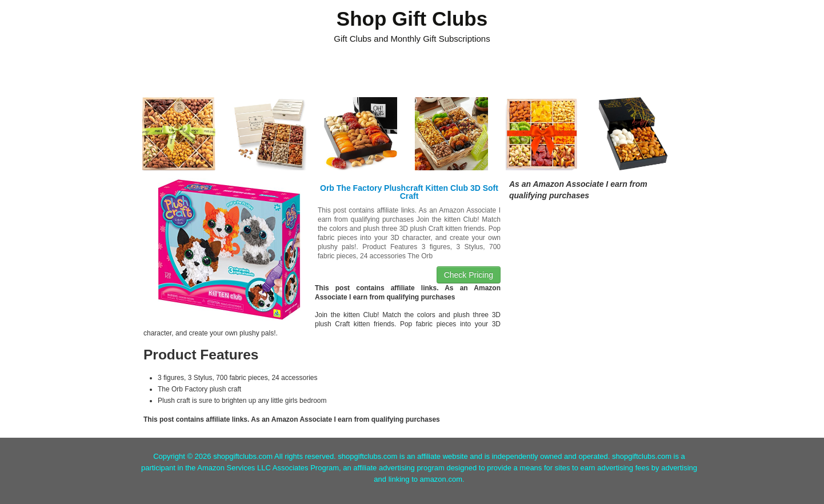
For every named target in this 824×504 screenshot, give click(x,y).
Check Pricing (469, 275)
